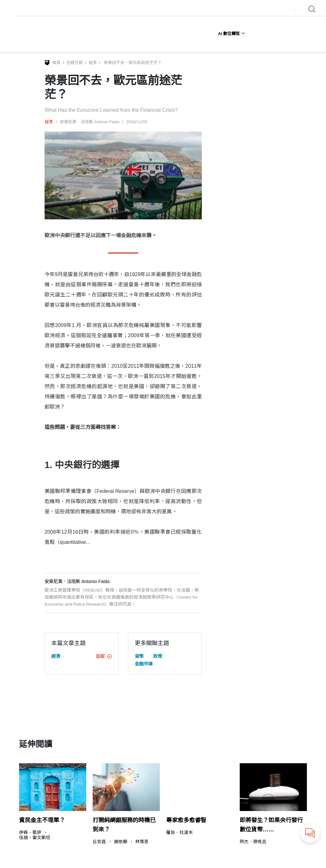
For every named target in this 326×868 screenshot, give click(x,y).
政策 (158, 656)
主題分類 (74, 63)
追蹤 (104, 656)
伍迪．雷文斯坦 (35, 838)
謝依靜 (121, 842)
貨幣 (139, 656)
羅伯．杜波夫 (180, 833)
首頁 (56, 63)
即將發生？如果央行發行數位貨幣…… (271, 825)
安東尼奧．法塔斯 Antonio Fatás (90, 122)
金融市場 (144, 664)
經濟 (93, 63)
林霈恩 (142, 842)
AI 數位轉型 (232, 34)
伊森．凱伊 (30, 833)
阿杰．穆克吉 (253, 842)
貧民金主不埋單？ (42, 820)
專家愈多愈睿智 (186, 820)
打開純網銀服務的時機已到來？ (124, 825)
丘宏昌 (99, 842)
